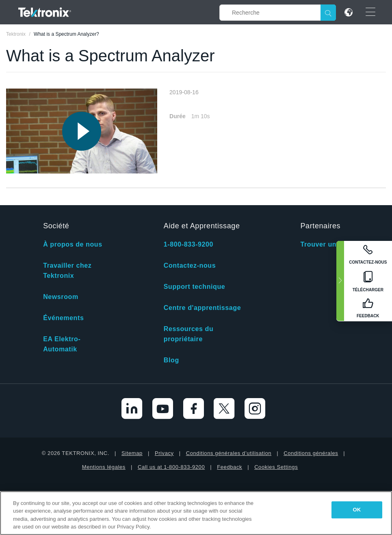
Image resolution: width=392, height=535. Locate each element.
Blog (171, 360)
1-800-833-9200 (188, 244)
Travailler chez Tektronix (67, 271)
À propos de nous (73, 244)
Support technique (195, 287)
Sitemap (132, 453)
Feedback (230, 467)
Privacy (164, 453)
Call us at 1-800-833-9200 (171, 467)
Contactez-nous (190, 265)
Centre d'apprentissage (202, 308)
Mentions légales (104, 467)
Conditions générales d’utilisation (229, 453)
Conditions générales (311, 453)
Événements (63, 318)
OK (357, 510)
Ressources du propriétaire (189, 334)
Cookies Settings (276, 467)
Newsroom (61, 297)
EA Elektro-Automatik (62, 344)
